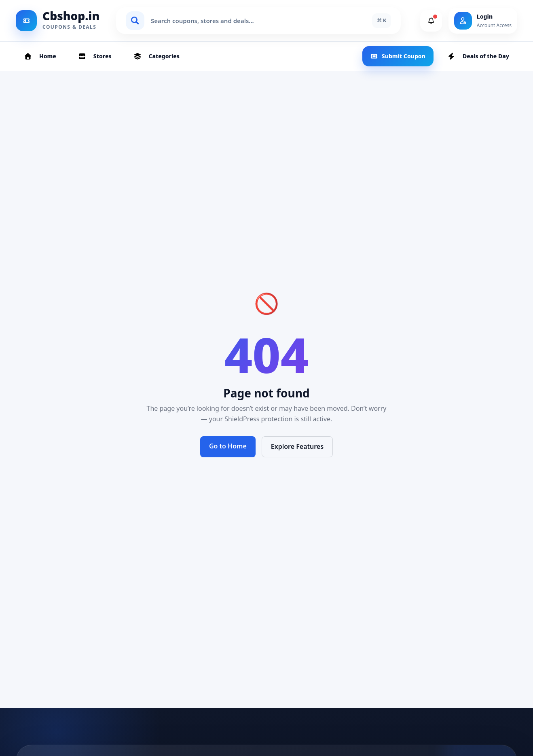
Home (40, 56)
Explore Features (297, 446)
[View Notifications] (431, 21)
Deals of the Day (478, 56)
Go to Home (228, 446)
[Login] (483, 21)
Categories (157, 56)
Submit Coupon (398, 56)
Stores (95, 56)
